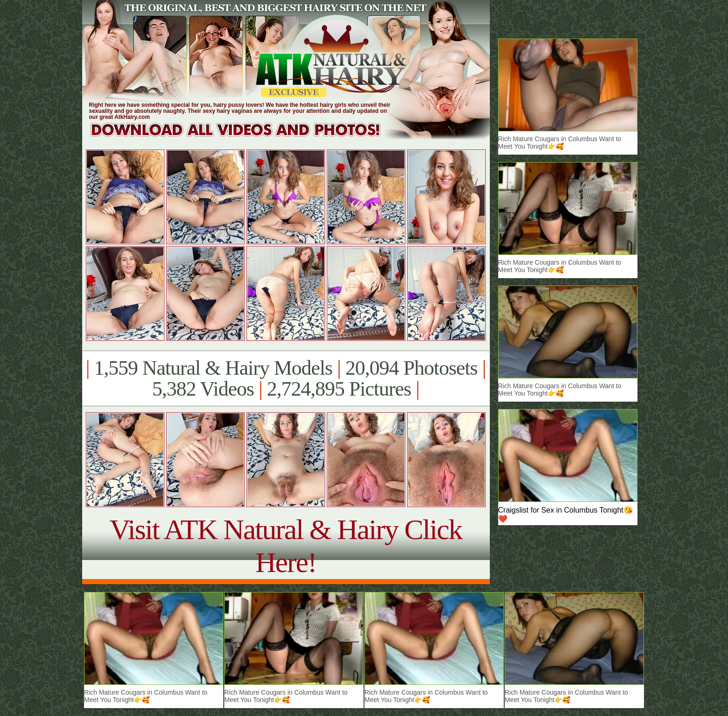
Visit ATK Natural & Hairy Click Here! (286, 546)
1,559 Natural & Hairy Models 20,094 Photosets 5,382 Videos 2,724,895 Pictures (286, 378)
